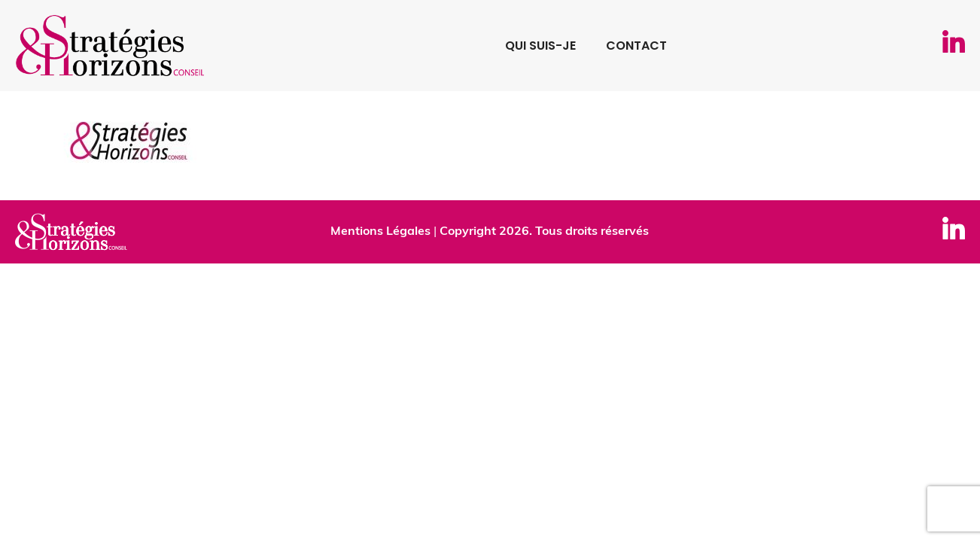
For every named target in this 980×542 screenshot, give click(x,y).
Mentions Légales (380, 232)
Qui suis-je (540, 46)
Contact (636, 46)
